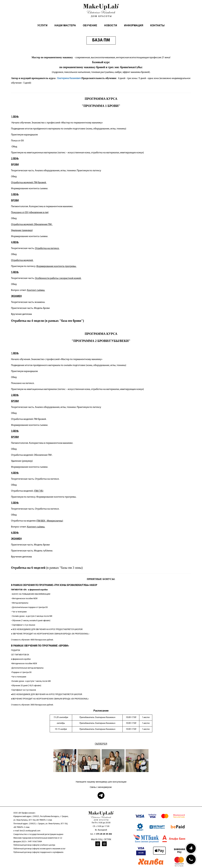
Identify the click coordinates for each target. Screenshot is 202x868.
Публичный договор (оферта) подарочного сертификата (38, 852)
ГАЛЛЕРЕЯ (101, 744)
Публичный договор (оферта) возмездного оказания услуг (39, 849)
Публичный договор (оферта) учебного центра (34, 845)
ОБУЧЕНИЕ (90, 25)
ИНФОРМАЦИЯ (134, 25)
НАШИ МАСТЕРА (65, 25)
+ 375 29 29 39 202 (103, 834)
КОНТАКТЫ (157, 25)
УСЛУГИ (42, 25)
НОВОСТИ (111, 25)
